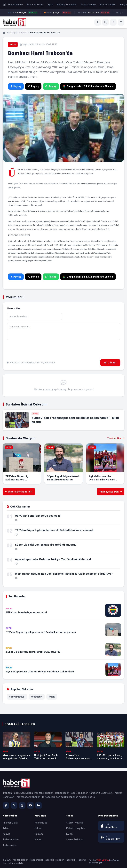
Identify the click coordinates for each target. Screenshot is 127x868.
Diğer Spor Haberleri (19, 492)
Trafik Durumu (88, 4)
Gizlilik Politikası (75, 823)
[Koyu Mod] (98, 22)
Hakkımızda (41, 823)
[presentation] (32, 350)
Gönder (110, 363)
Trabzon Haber (11, 839)
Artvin (6, 828)
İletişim (38, 828)
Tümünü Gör (116, 438)
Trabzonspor (10, 845)
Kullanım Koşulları (75, 828)
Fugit (52, 697)
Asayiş (6, 834)
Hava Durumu (16, 4)
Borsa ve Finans (35, 4)
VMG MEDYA (103, 860)
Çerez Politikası (75, 839)
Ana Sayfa (10, 33)
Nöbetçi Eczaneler (67, 4)
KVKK (69, 834)
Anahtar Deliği (10, 823)
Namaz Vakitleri (108, 4)
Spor (50, 4)
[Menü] (113, 22)
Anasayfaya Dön (111, 492)
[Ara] (105, 22)
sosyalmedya (17, 697)
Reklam (39, 834)
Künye (38, 839)
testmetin (37, 697)
